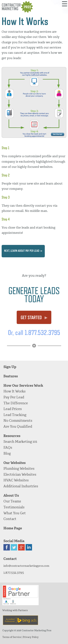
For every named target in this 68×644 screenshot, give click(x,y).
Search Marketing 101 (20, 442)
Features (11, 376)
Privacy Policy (31, 637)
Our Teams (12, 501)
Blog (7, 453)
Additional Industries (21, 486)
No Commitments (18, 421)
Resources (12, 436)
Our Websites (15, 463)
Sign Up (10, 367)
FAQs (8, 448)
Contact (10, 519)
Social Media (14, 541)
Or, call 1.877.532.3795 (34, 333)
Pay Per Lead (14, 397)
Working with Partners (15, 610)
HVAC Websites (16, 480)
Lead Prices (13, 409)
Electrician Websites (20, 474)
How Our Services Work (23, 386)
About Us (11, 495)
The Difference (16, 403)
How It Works (15, 391)
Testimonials (14, 507)
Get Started (34, 317)
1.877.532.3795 (14, 573)
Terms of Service (12, 637)
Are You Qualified (18, 426)
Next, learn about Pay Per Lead (23, 251)
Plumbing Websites (19, 469)
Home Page (13, 528)
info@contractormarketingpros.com (26, 566)
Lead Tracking (15, 415)
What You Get (15, 513)
